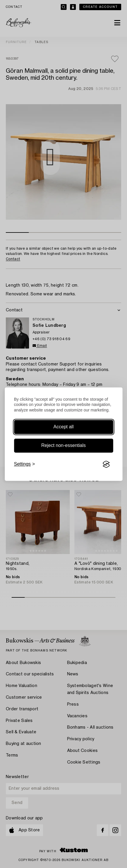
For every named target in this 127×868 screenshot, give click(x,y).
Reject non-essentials (63, 446)
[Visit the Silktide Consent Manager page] (106, 464)
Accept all (63, 427)
